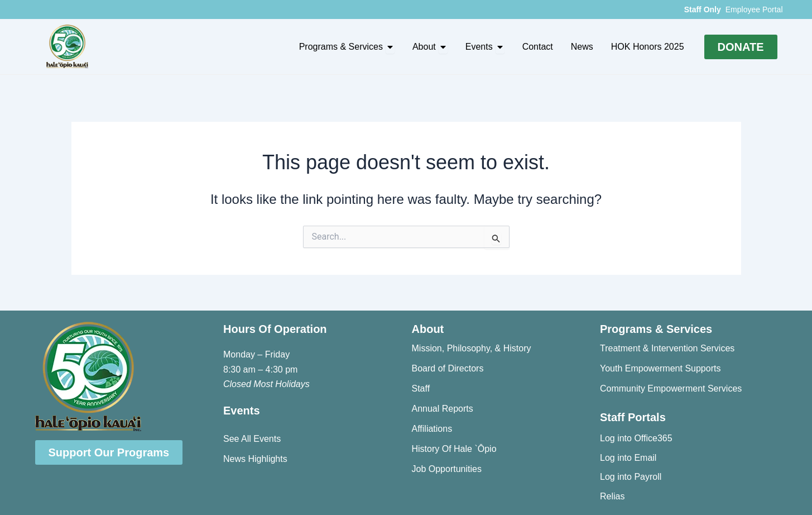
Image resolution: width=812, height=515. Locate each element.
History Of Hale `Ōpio (454, 449)
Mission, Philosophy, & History (472, 348)
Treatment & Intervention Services (667, 348)
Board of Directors (448, 368)
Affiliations (432, 429)
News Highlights (255, 459)
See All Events (252, 439)
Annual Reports (443, 409)
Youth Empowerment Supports (660, 368)
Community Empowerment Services (671, 388)
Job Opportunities (447, 469)
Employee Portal (754, 9)
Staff (421, 388)
